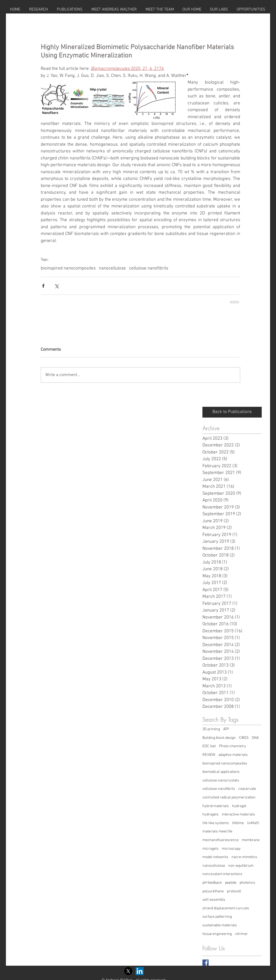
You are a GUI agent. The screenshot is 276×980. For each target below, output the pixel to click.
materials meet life (217, 832)
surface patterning (217, 917)
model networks (215, 857)
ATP (226, 729)
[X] (128, 971)
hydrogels (211, 815)
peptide (231, 883)
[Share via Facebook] (43, 286)
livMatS (253, 823)
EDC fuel (209, 746)
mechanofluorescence (220, 840)
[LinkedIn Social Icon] (140, 971)
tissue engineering (217, 934)
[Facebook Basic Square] (206, 963)
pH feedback (212, 883)
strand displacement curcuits (226, 908)
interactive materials (238, 815)
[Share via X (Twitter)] (56, 286)
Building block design (219, 738)
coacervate (247, 789)
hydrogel (239, 806)
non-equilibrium (241, 866)
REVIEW (209, 755)
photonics (247, 883)
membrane (251, 840)
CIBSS (244, 738)
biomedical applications (221, 772)
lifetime (238, 823)
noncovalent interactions (222, 874)
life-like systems (216, 823)
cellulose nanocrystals (221, 781)
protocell (234, 891)
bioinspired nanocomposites (68, 268)
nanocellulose (112, 268)
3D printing (211, 729)
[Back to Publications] (232, 412)
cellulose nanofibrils (149, 268)
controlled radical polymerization (229, 798)
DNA (255, 738)
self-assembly (214, 900)
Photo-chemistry (233, 746)
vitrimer (241, 934)
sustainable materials (220, 925)
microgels (211, 849)
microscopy (231, 849)
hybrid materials (216, 806)
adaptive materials (233, 755)
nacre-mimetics (244, 857)
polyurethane (213, 891)
